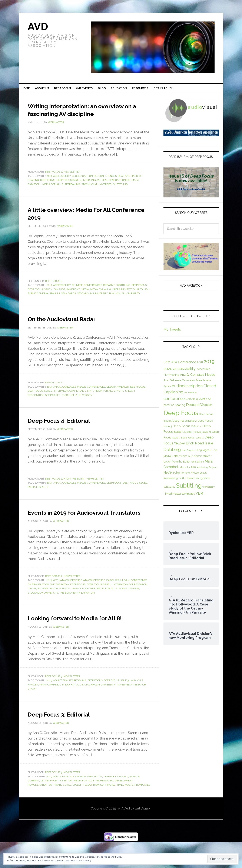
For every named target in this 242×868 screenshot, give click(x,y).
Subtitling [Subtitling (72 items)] (189, 489)
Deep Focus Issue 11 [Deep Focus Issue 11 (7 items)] (192, 441)
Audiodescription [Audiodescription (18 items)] (187, 389)
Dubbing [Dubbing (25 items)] (172, 453)
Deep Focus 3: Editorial (70, 740)
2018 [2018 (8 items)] (200, 366)
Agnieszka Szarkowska (70, 707)
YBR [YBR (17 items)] (199, 497)
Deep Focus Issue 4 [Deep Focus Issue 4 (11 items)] (187, 429)
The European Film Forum (77, 611)
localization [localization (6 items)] (198, 465)
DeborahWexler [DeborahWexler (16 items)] (199, 408)
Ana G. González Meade (69, 398)
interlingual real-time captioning (106, 191)
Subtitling (120, 195)
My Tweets (172, 333)
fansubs (59, 300)
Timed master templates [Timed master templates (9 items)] (179, 497)
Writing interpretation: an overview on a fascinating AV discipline (80, 116)
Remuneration (38, 811)
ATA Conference (94, 599)
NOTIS (120, 402)
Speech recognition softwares (94, 811)
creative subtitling (117, 296)
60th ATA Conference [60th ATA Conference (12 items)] (180, 365)
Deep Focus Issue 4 (69, 191)
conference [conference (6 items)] (190, 396)
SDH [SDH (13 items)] (182, 481)
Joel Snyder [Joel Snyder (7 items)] (188, 454)
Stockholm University (97, 195)
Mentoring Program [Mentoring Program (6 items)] (207, 470)
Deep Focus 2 (54, 595)
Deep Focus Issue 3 (116, 707)
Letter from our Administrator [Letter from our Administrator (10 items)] (192, 459)
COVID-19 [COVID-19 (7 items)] (193, 402)
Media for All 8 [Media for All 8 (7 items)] (188, 470)
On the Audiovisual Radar (74, 329)
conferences (108, 187)
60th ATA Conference (68, 599)
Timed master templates (133, 811)
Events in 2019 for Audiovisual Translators (82, 527)
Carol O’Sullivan (118, 599)
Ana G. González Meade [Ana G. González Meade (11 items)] (198, 378)
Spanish (55, 304)
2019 (49, 187)
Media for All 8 (53, 195)
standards (68, 304)
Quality (138, 300)
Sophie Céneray (38, 304)
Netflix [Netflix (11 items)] (168, 476)
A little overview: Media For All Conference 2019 (83, 224)
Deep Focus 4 (54, 183)
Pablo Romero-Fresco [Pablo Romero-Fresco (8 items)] (186, 476)
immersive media (78, 300)
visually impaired (128, 304)
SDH (147, 300)
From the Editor (74, 490)
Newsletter (72, 183)
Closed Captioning (85, 187)
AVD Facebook (191, 289)
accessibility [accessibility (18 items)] (184, 372)
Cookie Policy (84, 861)
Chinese (77, 296)
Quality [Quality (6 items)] (203, 476)
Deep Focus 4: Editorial (70, 431)
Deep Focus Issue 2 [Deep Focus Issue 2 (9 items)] (185, 424)
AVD (38, 27)
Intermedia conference (70, 402)
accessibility (62, 187)
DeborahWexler (118, 398)
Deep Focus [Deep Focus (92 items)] (181, 416)
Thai (112, 304)
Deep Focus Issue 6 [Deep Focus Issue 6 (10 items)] (198, 435)
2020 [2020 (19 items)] (168, 372)
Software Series (60, 811)
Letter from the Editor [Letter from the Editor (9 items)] (177, 465)
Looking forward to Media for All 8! (87, 640)
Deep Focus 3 (54, 702)
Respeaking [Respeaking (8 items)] (171, 482)
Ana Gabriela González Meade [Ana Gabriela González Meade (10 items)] (184, 383)
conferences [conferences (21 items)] (175, 402)
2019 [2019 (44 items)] (209, 365)
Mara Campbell (50, 711)
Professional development (114, 807)
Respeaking (72, 195)
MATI (90, 402)
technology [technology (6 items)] (209, 490)
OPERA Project (122, 300)
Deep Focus (48, 191)
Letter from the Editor (56, 807)
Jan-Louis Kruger (83, 607)
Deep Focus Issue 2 (99, 603)
